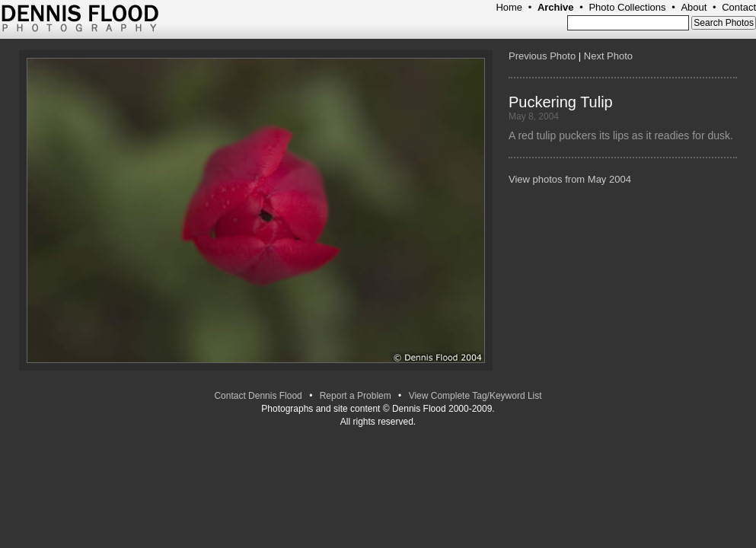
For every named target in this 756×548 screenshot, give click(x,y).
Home (509, 7)
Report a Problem (356, 396)
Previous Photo (542, 56)
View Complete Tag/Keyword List (475, 396)
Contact (739, 7)
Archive (556, 7)
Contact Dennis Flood (258, 396)
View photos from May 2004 (570, 179)
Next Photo (608, 56)
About (694, 7)
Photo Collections (627, 7)
